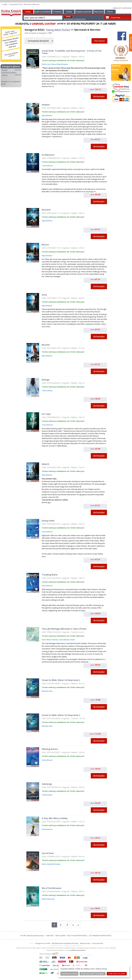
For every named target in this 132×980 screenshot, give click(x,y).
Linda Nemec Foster (67, 640)
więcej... (5, 75)
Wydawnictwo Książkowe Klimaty (65, 943)
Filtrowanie (99, 41)
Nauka (5, 70)
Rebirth (46, 464)
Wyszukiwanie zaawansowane (75, 19)
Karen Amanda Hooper (51, 864)
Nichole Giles (47, 691)
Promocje (57, 12)
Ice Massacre (48, 155)
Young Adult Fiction (58, 30)
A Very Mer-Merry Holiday (55, 818)
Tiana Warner (47, 166)
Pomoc (110, 12)
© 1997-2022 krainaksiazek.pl (32, 936)
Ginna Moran (47, 532)
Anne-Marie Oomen (50, 640)
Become (46, 345)
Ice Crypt (46, 414)
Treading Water (50, 575)
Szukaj (28, 12)
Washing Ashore (50, 749)
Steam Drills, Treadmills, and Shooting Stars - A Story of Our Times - (72, 52)
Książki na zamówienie (43, 12)
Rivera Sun (46, 64)
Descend (46, 210)
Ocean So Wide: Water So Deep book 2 (61, 680)
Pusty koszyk (116, 17)
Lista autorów (97, 943)
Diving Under (48, 521)
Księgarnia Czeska (43, 943)
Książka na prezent (84, 12)
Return (45, 245)
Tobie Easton (47, 391)
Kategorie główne (11, 66)
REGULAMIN (60, 936)
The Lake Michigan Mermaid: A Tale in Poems (64, 629)
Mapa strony (85, 943)
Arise (44, 295)
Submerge (47, 784)
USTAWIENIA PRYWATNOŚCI (100, 936)
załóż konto (127, 8)
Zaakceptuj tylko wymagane (93, 974)
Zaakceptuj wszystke (117, 974)
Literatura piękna (9, 73)
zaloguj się (117, 8)
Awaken (46, 105)
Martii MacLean (48, 899)
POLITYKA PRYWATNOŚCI (77, 936)
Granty (69, 12)
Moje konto (99, 12)
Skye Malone (47, 115)
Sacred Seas (48, 853)
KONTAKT (50, 936)
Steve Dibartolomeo (59, 64)
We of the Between (52, 888)
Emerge (46, 380)
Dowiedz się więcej (69, 974)
